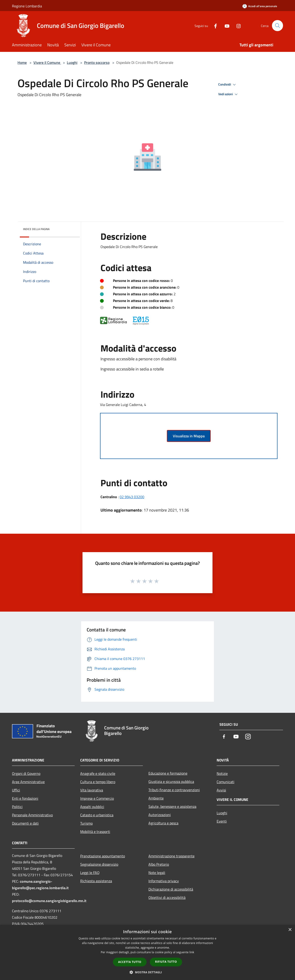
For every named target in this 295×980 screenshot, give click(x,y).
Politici (17, 807)
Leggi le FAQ (90, 873)
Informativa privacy (164, 881)
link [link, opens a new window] (192, 952)
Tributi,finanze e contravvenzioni (174, 790)
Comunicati (226, 782)
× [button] (290, 930)
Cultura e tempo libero (98, 782)
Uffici (16, 790)
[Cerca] (277, 26)
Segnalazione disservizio (99, 864)
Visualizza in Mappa (189, 436)
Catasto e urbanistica (97, 815)
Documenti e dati (25, 823)
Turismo (86, 823)
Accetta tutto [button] (130, 962)
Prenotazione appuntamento (103, 856)
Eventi (222, 821)
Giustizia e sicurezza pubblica (171, 782)
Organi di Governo (26, 773)
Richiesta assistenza (96, 881)
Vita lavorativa (92, 790)
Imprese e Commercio (97, 798)
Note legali (157, 873)
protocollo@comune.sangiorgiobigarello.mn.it (49, 901)
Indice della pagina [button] (36, 229)
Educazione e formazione (168, 773)
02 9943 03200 (132, 497)
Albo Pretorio (159, 864)
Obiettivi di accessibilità (167, 897)
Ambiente (156, 798)
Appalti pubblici (92, 807)
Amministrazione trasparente (171, 856)
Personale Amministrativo (32, 815)
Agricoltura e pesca (163, 823)
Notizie (222, 773)
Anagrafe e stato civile (98, 773)
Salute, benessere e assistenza (172, 806)
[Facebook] (213, 25)
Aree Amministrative (28, 782)
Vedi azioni (229, 94)
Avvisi (221, 790)
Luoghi (72, 62)
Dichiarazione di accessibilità (171, 889)
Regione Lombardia (27, 6)
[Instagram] (236, 25)
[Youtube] (225, 25)
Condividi (228, 85)
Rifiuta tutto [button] (166, 962)
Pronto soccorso (97, 62)
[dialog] (147, 952)
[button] (147, 972)
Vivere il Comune (47, 62)
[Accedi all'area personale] (260, 6)
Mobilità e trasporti (95, 832)
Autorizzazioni (160, 815)
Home (22, 62)
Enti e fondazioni (25, 798)
